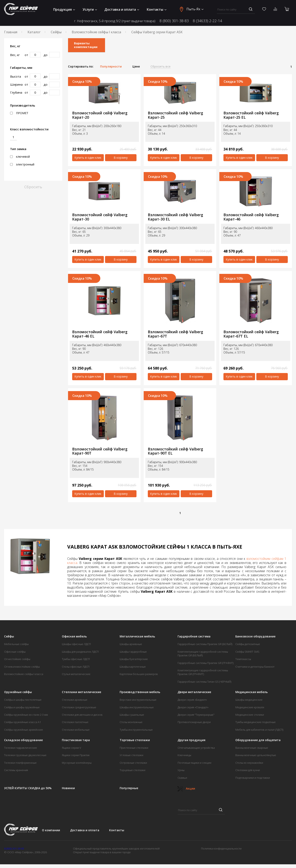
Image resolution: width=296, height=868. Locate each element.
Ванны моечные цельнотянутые (256, 755)
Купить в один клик (88, 158)
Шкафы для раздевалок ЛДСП (80, 652)
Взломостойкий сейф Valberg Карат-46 (251, 217)
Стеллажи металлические (82, 692)
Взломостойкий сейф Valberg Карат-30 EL (175, 217)
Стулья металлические (76, 674)
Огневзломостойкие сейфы (22, 667)
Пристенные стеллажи (134, 748)
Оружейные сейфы (18, 692)
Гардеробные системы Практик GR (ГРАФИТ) (206, 663)
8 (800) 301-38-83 (174, 21)
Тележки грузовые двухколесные (25, 755)
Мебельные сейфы (16, 644)
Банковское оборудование (255, 636)
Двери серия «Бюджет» (192, 700)
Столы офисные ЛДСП (76, 667)
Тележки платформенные (20, 763)
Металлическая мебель (137, 636)
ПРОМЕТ (19, 113)
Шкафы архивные (131, 644)
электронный (22, 164)
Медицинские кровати (250, 707)
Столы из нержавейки (249, 763)
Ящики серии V (72, 748)
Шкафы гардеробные (133, 652)
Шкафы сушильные (132, 715)
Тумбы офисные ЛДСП (76, 659)
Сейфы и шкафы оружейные (22, 707)
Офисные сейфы (15, 652)
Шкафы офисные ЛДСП (76, 644)
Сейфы (56, 32)
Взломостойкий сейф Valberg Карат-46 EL (100, 334)
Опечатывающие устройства (196, 748)
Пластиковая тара (76, 740)
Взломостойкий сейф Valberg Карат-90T (100, 451)
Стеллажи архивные (75, 700)
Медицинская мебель (251, 692)
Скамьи (182, 778)
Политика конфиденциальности (221, 848)
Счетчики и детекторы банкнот (255, 667)
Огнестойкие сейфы (17, 659)
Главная (11, 32)
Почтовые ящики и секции (194, 763)
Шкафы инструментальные (137, 707)
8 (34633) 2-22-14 (207, 21)
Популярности (111, 67)
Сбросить (33, 187)
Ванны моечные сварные (252, 748)
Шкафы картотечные (133, 667)
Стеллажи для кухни (248, 770)
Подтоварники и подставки (253, 778)
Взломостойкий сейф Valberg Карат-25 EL (251, 115)
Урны (181, 770)
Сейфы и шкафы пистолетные (23, 700)
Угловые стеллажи (131, 755)
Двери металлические (194, 692)
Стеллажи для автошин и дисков (82, 715)
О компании (51, 830)
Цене (136, 67)
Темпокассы (243, 659)
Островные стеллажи (133, 763)
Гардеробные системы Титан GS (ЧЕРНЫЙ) (204, 682)
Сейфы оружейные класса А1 (23, 722)
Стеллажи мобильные (76, 730)
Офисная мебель (74, 636)
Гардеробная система (194, 636)
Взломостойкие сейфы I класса (96, 32)
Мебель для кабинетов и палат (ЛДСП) (259, 730)
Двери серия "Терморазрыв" (196, 715)
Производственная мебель (140, 692)
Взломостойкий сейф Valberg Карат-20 (100, 115)
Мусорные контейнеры (77, 763)
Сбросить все (160, 67)
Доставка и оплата (122, 9)
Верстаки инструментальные (138, 700)
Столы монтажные (131, 722)
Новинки (68, 788)
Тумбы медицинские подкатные (256, 722)
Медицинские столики (250, 715)
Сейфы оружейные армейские (24, 730)
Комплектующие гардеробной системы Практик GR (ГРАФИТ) (203, 672)
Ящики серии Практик (76, 755)
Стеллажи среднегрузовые (79, 707)
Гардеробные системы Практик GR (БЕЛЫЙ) (205, 644)
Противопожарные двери (194, 722)
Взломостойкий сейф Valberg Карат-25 (175, 115)
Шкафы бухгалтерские (134, 659)
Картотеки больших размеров (139, 674)
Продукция (64, 9)
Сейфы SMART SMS (247, 652)
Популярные (129, 788)
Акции (186, 788)
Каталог (34, 32)
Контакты (157, 9)
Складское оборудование (23, 740)
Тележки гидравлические (21, 748)
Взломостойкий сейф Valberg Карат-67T (175, 334)
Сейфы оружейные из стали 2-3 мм (26, 715)
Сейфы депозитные (248, 644)
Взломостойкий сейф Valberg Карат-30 (100, 217)
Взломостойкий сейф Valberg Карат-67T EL (251, 334)
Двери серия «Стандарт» (193, 707)
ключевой (20, 157)
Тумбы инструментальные (136, 730)
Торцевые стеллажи (132, 770)
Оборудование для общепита (258, 740)
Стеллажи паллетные (75, 722)
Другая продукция (191, 740)
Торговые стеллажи (135, 740)
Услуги (90, 9)
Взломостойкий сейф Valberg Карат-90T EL (175, 451)
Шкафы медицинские (249, 700)
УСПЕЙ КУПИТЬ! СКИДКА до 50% (28, 788)
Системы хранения (16, 770)
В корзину (121, 158)
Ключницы (184, 755)
